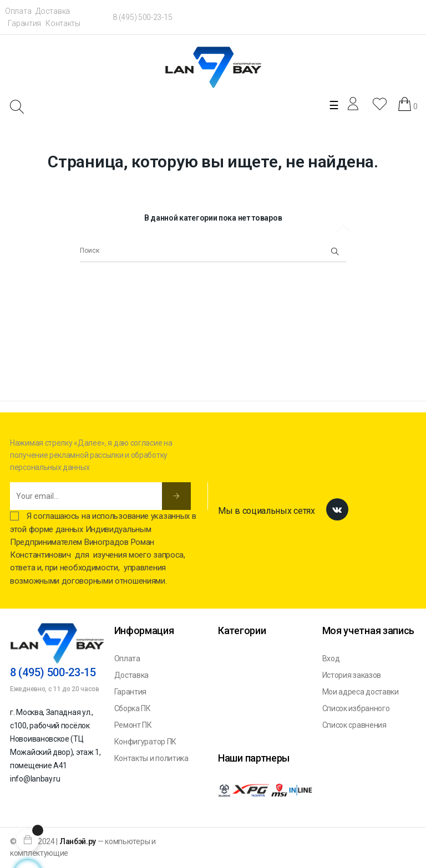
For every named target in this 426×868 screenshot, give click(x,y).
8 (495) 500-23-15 (142, 17)
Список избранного (356, 708)
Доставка (53, 11)
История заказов (352, 675)
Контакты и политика (151, 758)
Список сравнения (354, 725)
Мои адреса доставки (361, 692)
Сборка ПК (133, 708)
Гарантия (24, 23)
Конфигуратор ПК (146, 742)
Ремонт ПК (133, 725)
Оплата (18, 11)
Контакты (63, 23)
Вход (331, 658)
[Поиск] (213, 251)
